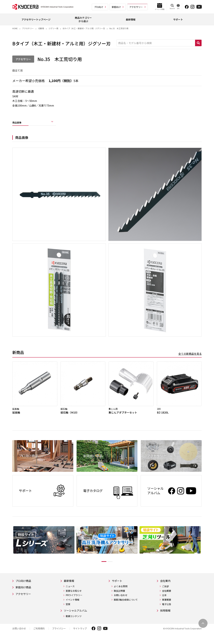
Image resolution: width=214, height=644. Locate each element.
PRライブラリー (74, 600)
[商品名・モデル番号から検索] (156, 43)
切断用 (41, 28)
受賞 (68, 609)
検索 (198, 43)
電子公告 (167, 609)
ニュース (70, 591)
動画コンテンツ (74, 621)
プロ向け (99, 7)
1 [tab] (101, 566)
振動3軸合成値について (126, 604)
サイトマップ (80, 634)
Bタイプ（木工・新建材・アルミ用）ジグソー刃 (84, 28)
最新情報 (70, 585)
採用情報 (166, 615)
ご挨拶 (165, 591)
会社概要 (167, 595)
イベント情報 (73, 604)
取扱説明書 (119, 595)
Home (15, 28)
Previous (10, 549)
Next (204, 549)
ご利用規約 (39, 634)
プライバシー (59, 634)
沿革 (164, 600)
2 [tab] (113, 566)
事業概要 (167, 604)
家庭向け (116, 7)
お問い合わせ (121, 600)
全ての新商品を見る (190, 356)
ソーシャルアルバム (77, 615)
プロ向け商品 (24, 585)
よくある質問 (121, 591)
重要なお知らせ (74, 595)
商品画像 (19, 123)
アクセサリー (136, 7)
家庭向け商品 (24, 592)
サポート (118, 585)
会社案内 (166, 585)
